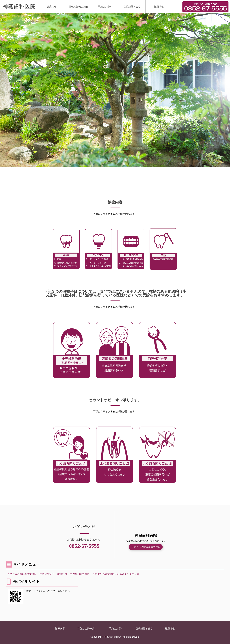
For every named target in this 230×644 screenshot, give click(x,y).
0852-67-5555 (84, 546)
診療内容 (52, 7)
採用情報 (159, 7)
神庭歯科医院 (111, 637)
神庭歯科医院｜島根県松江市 (19, 6)
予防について (47, 574)
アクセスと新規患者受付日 (146, 547)
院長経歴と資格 (132, 7)
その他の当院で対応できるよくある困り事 (116, 574)
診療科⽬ (62, 574)
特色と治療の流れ (78, 7)
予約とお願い (105, 7)
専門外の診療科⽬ (80, 574)
